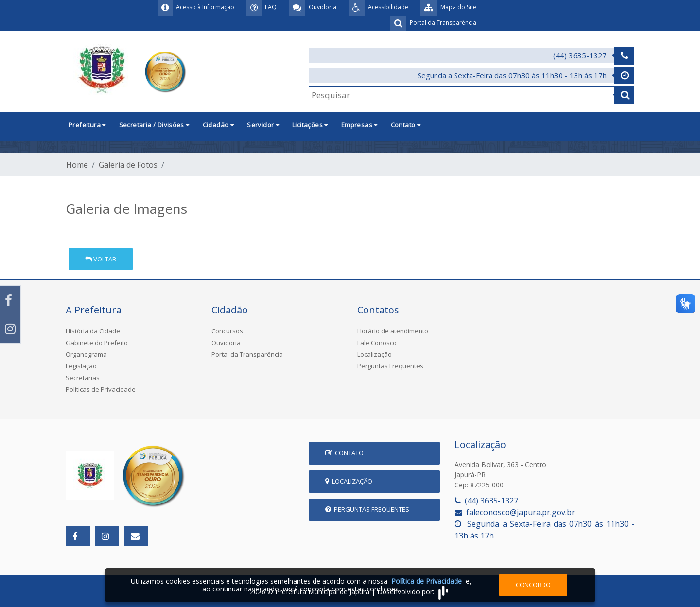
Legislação (81, 366)
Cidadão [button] (219, 125)
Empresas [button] (359, 125)
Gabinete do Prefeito (97, 343)
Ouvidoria (226, 343)
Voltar (101, 259)
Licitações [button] (310, 125)
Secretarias (83, 378)
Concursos (227, 331)
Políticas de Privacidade (101, 389)
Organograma (86, 354)
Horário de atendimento (393, 331)
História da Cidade (93, 331)
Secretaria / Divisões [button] (154, 125)
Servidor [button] (263, 125)
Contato (344, 453)
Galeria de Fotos (128, 165)
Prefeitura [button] (87, 125)
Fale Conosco (377, 343)
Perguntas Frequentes (390, 366)
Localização (375, 354)
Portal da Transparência (247, 354)
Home (77, 165)
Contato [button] (406, 125)
